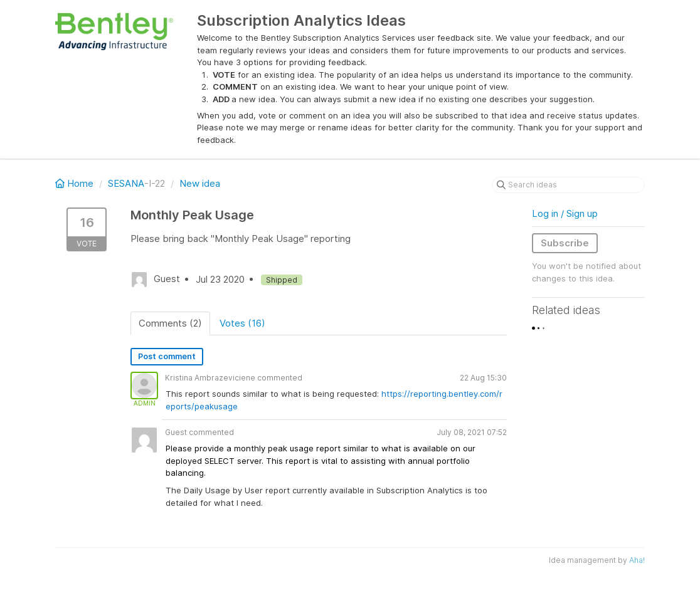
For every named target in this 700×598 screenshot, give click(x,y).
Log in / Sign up (565, 213)
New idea (200, 183)
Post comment (167, 356)
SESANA (126, 183)
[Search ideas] (568, 185)
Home (76, 183)
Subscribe (565, 243)
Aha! (637, 560)
